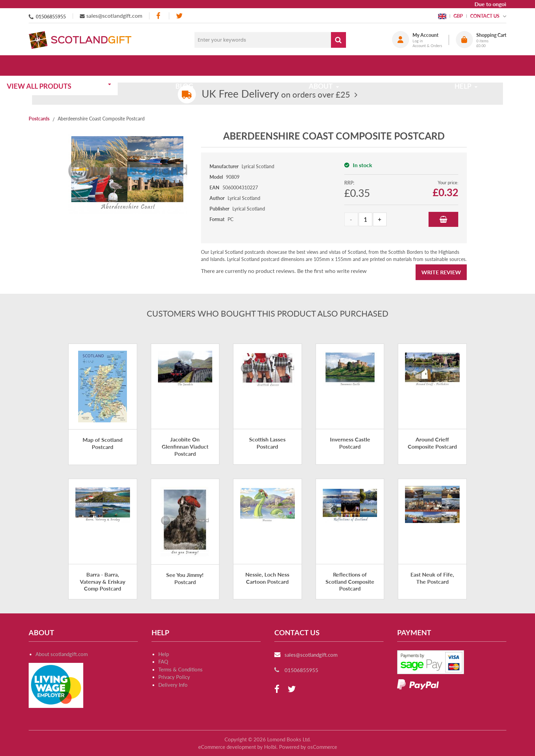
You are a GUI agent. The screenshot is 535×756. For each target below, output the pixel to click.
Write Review (441, 272)
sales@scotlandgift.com (114, 16)
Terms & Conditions (180, 669)
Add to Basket (443, 219)
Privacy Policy (174, 677)
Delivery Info (173, 685)
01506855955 (51, 17)
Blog (204, 66)
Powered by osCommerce (308, 747)
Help (164, 654)
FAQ (163, 661)
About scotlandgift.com (62, 654)
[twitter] (179, 16)
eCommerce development (227, 747)
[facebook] (159, 16)
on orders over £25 (276, 94)
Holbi (270, 747)
